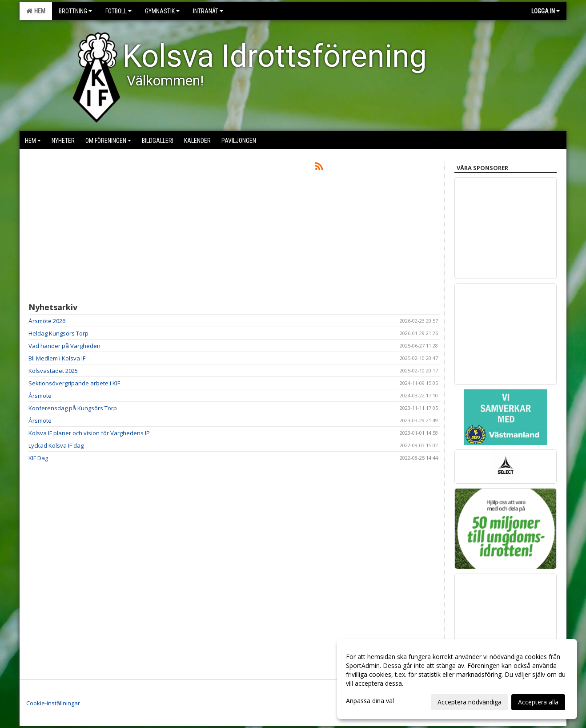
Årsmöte (40, 396)
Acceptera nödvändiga (470, 702)
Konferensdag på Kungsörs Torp (73, 408)
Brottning (75, 11)
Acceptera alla (538, 702)
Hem (36, 11)
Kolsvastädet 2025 (53, 371)
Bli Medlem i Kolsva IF (57, 358)
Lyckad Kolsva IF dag (56, 445)
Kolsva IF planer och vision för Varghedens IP (89, 433)
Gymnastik (162, 11)
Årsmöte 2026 (47, 321)
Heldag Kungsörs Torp (58, 333)
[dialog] (457, 679)
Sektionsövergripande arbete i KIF (74, 383)
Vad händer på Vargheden (64, 346)
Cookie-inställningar (53, 703)
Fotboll (118, 11)
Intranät (208, 11)
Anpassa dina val (370, 701)
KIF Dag (38, 458)
